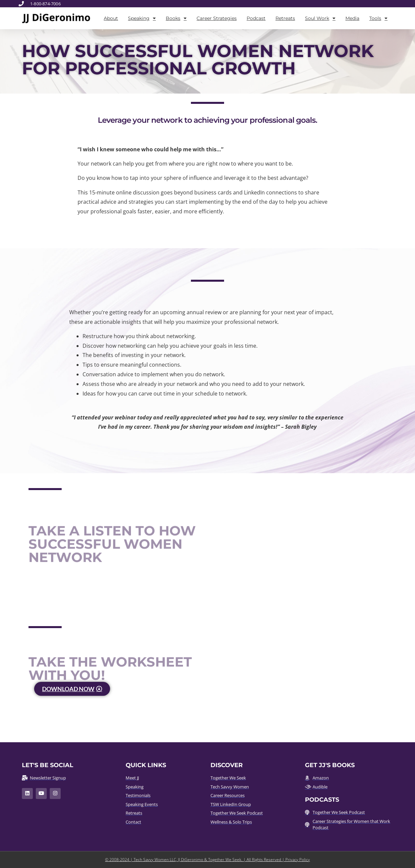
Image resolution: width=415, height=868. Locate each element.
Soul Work (320, 18)
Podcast (256, 18)
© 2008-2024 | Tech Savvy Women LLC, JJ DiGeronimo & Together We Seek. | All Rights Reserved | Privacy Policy (207, 860)
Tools (378, 18)
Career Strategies (217, 18)
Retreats (285, 18)
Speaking (142, 18)
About (111, 18)
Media (352, 18)
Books (176, 18)
